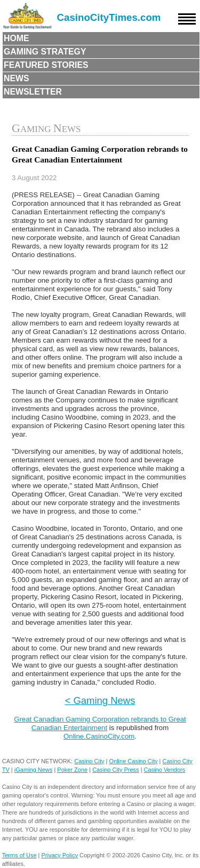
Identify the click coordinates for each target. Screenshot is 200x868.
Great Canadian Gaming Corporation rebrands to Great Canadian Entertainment (100, 723)
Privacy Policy (60, 855)
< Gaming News (100, 700)
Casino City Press (115, 770)
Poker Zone (72, 770)
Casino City (89, 761)
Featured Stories (46, 65)
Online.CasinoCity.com (99, 736)
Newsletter (33, 92)
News (17, 78)
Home (17, 38)
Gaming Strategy (45, 52)
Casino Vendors (165, 770)
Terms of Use (19, 855)
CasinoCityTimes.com (109, 17)
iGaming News (34, 770)
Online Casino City (133, 761)
